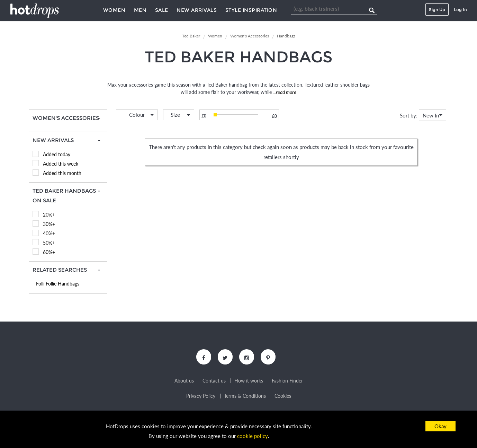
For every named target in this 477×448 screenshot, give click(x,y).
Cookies (283, 396)
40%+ (49, 233)
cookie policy (253, 436)
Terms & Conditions (245, 396)
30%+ (49, 224)
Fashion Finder (287, 381)
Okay (440, 426)
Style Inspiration (251, 10)
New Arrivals (197, 10)
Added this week (61, 164)
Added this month (62, 173)
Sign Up (437, 10)
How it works (249, 381)
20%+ (49, 215)
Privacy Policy (201, 396)
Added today (57, 154)
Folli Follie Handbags (58, 284)
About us (184, 381)
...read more (284, 92)
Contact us (214, 381)
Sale (162, 10)
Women (114, 10)
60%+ (49, 252)
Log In (460, 10)
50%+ (49, 243)
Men (140, 10)
